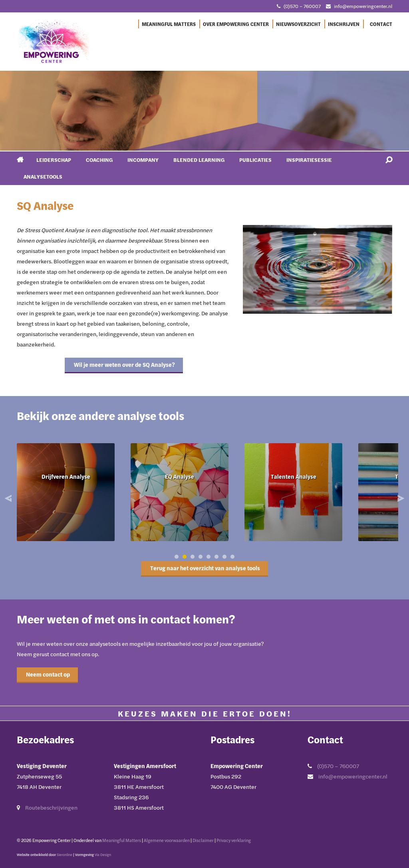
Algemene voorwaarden (167, 840)
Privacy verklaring (234, 840)
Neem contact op (47, 674)
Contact (381, 24)
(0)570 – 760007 (338, 766)
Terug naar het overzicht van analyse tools (204, 568)
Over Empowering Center (236, 24)
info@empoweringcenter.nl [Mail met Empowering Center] (363, 6)
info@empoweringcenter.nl (353, 776)
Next (400, 498)
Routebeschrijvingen (51, 807)
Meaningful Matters (169, 24)
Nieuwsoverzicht (298, 24)
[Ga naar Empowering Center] (55, 41)
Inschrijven (344, 24)
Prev (9, 498)
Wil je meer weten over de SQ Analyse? (124, 365)
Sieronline (65, 855)
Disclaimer (203, 840)
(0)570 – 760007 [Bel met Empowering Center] (302, 6)
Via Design (103, 855)
